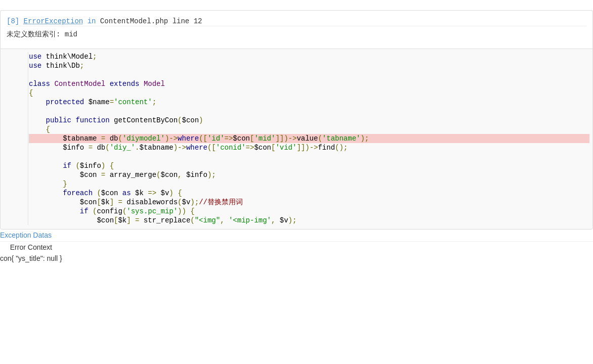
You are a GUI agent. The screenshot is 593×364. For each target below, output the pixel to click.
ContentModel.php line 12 (151, 21)
